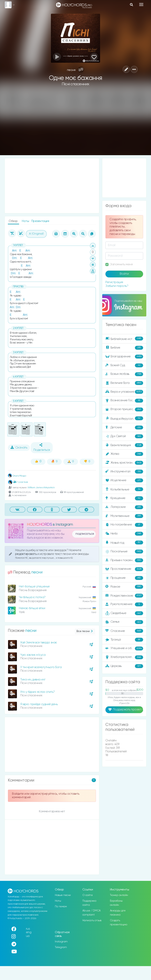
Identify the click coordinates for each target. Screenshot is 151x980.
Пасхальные (124, 552)
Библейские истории (124, 339)
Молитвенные (124, 516)
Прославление (124, 569)
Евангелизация (124, 445)
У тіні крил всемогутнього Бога (41, 667)
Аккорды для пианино (118, 913)
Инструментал (124, 472)
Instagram (61, 942)
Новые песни (63, 895)
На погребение (124, 525)
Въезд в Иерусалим (124, 418)
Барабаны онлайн (116, 903)
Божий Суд (124, 365)
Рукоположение (124, 604)
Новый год (124, 543)
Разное (124, 587)
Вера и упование (124, 392)
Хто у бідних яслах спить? (38, 692)
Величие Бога (124, 383)
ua (28, 936)
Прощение (124, 578)
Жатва (124, 454)
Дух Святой (124, 436)
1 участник (21, 482)
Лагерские (124, 507)
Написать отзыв (92, 920)
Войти (124, 274)
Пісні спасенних (75, 84)
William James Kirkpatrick (41, 488)
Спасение (124, 631)
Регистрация (114, 282)
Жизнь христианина (124, 463)
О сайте (88, 895)
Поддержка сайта (89, 903)
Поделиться (42, 447)
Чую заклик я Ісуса (33, 655)
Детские (124, 428)
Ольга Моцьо (17, 476)
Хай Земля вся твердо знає (39, 643)
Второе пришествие (124, 409)
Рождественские (124, 596)
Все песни (85, 631)
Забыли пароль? (117, 286)
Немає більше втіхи (32, 608)
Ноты (26, 221)
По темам (61, 907)
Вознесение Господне (124, 401)
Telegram (61, 947)
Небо (124, 534)
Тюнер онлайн (119, 895)
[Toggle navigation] (141, 5)
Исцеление (124, 480)
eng (29, 932)
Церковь (124, 666)
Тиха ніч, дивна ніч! (33, 680)
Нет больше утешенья (34, 586)
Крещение (124, 498)
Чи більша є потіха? (32, 597)
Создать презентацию (119, 922)
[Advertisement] (75, 124)
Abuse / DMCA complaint (92, 913)
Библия (124, 348)
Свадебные (124, 613)
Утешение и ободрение (125, 649)
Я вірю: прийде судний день (39, 704)
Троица (124, 640)
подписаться (85, 534)
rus (28, 929)
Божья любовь (124, 374)
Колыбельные (124, 489)
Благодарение (124, 357)
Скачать (19, 447)
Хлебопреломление (124, 657)
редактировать (26, 554)
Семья (124, 622)
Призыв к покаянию (124, 560)
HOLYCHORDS (39, 525)
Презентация (40, 221)
